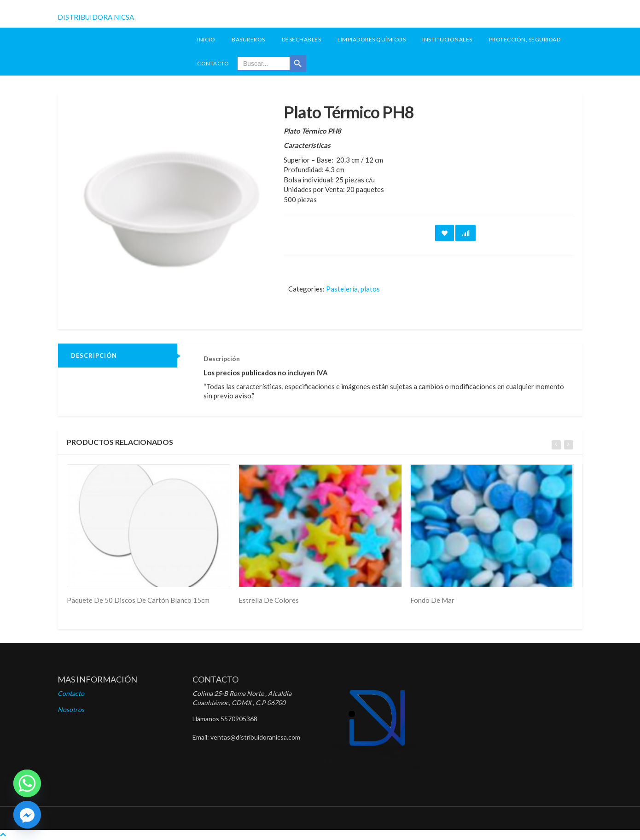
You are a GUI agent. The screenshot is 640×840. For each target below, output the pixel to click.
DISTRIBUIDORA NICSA (96, 17)
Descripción (94, 356)
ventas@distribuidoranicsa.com (255, 737)
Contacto (213, 63)
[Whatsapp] (27, 783)
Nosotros (71, 709)
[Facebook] (27, 815)
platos (370, 289)
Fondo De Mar (432, 600)
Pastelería (342, 289)
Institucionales (447, 39)
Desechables (302, 39)
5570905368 (239, 719)
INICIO (206, 39)
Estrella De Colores (269, 600)
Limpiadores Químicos (372, 39)
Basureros (248, 39)
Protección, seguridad (525, 39)
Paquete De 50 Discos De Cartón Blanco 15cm (138, 600)
